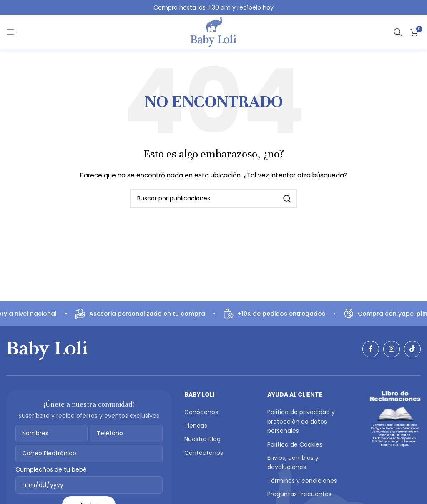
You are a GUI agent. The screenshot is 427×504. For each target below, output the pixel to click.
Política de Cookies (295, 444)
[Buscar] (398, 32)
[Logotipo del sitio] (213, 32)
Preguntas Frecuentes (299, 494)
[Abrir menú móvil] (10, 32)
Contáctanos (204, 453)
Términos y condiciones (302, 481)
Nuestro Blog (202, 439)
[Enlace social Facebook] (371, 349)
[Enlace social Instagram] (392, 349)
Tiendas (196, 426)
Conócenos (201, 412)
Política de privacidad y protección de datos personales (301, 421)
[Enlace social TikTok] (412, 349)
